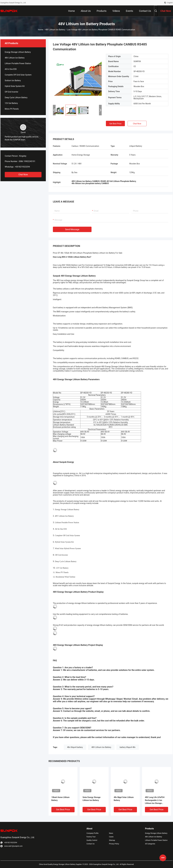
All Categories (150, 844)
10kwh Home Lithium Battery (60, 799)
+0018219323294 (22, 167)
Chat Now (23, 175)
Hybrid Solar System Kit (15, 86)
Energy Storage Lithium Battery (18, 52)
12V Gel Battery (11, 103)
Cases (111, 837)
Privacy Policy (114, 844)
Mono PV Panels (12, 109)
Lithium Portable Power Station (18, 63)
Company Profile (92, 833)
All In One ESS (11, 69)
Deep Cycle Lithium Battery (16, 98)
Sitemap (112, 840)
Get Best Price (115, 124)
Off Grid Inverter (11, 92)
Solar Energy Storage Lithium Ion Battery (92, 799)
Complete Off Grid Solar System (18, 75)
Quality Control (92, 840)
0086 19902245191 (27, 161)
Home (41, 30)
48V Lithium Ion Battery (55, 30)
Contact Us (90, 844)
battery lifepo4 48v (128, 747)
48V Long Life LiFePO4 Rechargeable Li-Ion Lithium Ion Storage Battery (155, 800)
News (111, 833)
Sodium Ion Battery (13, 80)
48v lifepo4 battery (75, 747)
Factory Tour (91, 837)
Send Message (72, 229)
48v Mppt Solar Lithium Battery (124, 799)
